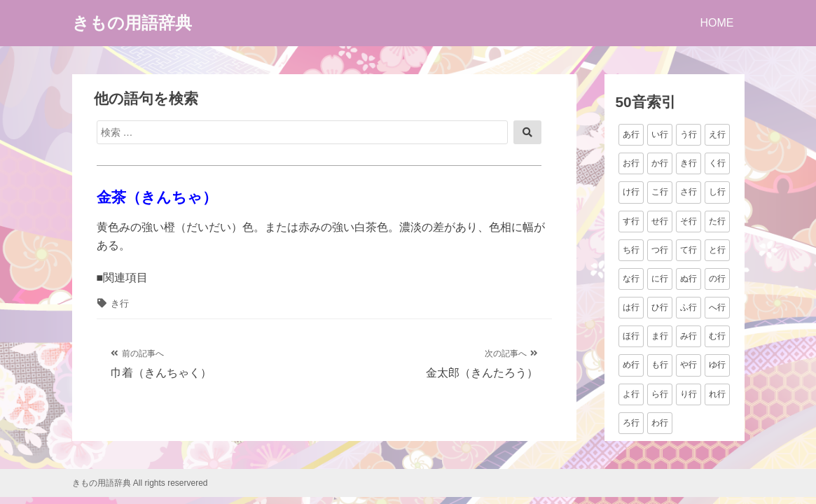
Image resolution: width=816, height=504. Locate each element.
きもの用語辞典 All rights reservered (140, 483)
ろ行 (631, 423)
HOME (717, 23)
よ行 (631, 394)
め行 (631, 365)
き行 (120, 303)
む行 (717, 336)
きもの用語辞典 (132, 23)
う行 (689, 134)
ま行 (660, 336)
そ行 (689, 221)
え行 (717, 134)
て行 (689, 250)
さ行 (689, 192)
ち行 (631, 250)
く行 (717, 163)
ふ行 (689, 307)
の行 (717, 279)
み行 (689, 336)
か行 (660, 163)
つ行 (660, 250)
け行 (631, 192)
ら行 (660, 394)
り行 (689, 394)
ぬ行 (689, 279)
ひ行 (660, 307)
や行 (689, 365)
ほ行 (631, 336)
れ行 (717, 394)
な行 (631, 279)
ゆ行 (717, 365)
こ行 (660, 192)
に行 (660, 279)
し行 (717, 192)
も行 (660, 365)
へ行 (717, 307)
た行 (717, 221)
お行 (631, 163)
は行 (631, 307)
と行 (717, 250)
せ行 (660, 221)
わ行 (660, 423)
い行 (660, 134)
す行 (631, 221)
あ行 (631, 134)
